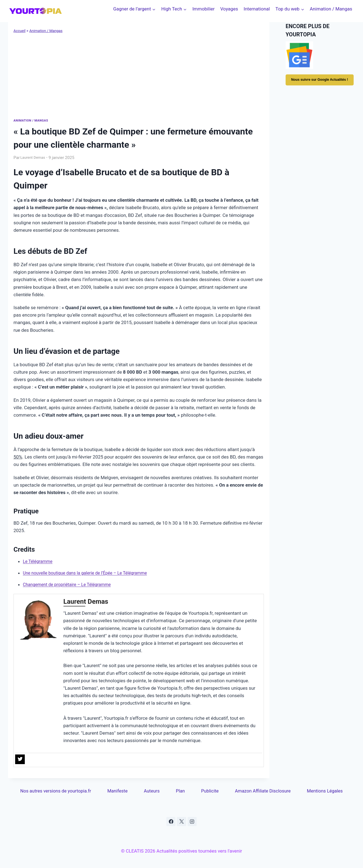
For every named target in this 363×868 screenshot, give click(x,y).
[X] (182, 822)
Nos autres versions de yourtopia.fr (56, 791)
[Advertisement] (139, 75)
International (257, 9)
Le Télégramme (39, 561)
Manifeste (118, 791)
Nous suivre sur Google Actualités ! (320, 83)
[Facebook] (171, 822)
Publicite (209, 791)
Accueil (20, 31)
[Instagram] (192, 822)
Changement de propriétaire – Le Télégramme (71, 584)
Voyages (229, 9)
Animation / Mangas (331, 9)
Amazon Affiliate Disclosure (262, 791)
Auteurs (152, 791)
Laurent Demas (34, 157)
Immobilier (203, 9)
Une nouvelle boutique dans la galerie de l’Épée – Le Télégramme (90, 573)
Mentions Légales (325, 791)
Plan (180, 791)
